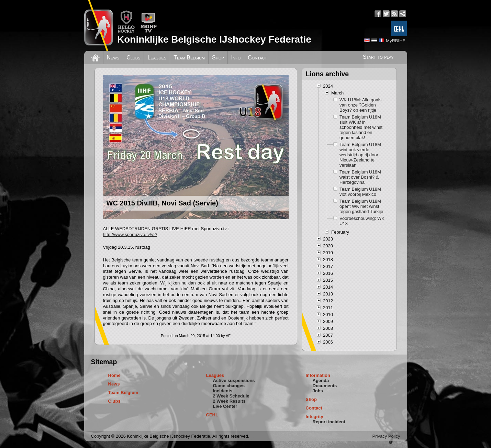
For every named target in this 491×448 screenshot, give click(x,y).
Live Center (225, 406)
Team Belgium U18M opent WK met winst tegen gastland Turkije (361, 206)
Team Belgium (189, 58)
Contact (257, 58)
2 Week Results (229, 401)
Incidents (223, 391)
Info (236, 58)
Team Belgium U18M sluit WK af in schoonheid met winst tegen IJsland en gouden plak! (361, 127)
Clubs (133, 58)
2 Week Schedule (231, 396)
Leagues (157, 58)
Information (318, 375)
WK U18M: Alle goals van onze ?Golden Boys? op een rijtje (360, 105)
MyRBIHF (395, 41)
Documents (325, 386)
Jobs (318, 391)
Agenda (321, 380)
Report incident (329, 422)
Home (114, 375)
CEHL (212, 415)
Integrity (315, 417)
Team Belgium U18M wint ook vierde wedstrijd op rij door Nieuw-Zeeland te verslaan (360, 155)
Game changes (229, 386)
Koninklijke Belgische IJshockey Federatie (214, 39)
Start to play (378, 57)
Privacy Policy (386, 436)
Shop (218, 58)
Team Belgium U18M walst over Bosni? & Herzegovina (360, 177)
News (113, 58)
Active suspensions (234, 380)
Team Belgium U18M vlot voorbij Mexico (360, 192)
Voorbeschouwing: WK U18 (362, 221)
